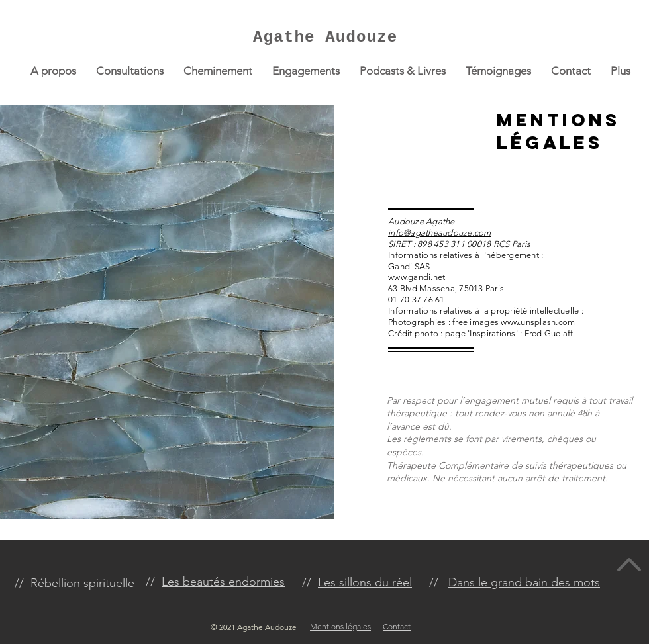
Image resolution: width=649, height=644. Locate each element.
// (154, 582)
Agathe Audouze (325, 37)
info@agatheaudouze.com (440, 233)
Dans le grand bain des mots (524, 582)
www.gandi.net (417, 277)
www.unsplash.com (538, 322)
